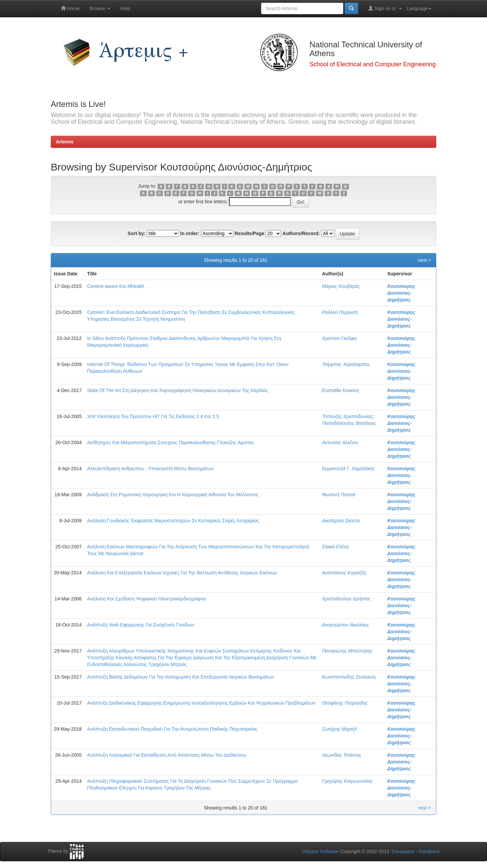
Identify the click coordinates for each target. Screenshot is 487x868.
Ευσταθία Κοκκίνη (341, 390)
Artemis (65, 142)
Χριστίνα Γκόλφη (339, 338)
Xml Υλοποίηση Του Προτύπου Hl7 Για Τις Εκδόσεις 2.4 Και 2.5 (153, 416)
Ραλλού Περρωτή (340, 312)
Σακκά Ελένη (335, 547)
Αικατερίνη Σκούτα (341, 521)
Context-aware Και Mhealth (116, 286)
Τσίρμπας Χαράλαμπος (346, 364)
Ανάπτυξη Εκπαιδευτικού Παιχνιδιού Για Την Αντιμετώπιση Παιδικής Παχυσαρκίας (172, 729)
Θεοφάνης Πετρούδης (345, 703)
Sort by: (136, 233)
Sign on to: (385, 8)
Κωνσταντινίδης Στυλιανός (349, 677)
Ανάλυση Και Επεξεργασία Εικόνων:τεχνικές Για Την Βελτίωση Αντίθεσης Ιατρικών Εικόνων (182, 573)
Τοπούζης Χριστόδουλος (347, 416)
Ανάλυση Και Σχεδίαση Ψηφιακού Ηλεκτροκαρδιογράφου (147, 599)
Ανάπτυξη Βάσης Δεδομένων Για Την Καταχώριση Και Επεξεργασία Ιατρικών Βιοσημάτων (181, 677)
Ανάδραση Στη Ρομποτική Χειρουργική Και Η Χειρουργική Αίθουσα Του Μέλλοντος (173, 495)
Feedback (429, 851)
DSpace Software (320, 851)
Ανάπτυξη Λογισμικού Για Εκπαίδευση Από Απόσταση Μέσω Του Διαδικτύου (167, 755)
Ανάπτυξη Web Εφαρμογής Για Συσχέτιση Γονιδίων (141, 625)
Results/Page (250, 233)
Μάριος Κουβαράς (341, 286)
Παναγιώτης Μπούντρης (347, 651)
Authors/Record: (301, 233)
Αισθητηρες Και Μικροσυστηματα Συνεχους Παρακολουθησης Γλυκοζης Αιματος (171, 442)
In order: (190, 233)
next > (424, 260)
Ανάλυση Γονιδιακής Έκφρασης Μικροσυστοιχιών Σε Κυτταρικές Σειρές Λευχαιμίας (173, 521)
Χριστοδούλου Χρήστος (346, 599)
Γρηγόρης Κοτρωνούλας (347, 781)
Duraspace (403, 851)
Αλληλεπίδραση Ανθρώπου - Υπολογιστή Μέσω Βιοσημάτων (151, 469)
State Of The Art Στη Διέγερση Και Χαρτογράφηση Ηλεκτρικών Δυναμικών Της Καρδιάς (178, 390)
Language (419, 8)
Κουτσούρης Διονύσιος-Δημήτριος (401, 293)
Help (125, 8)
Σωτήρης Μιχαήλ (339, 729)
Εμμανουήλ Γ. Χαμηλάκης (349, 469)
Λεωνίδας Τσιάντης (342, 755)
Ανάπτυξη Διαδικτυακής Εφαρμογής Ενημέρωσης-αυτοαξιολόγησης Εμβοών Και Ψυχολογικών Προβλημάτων (201, 703)
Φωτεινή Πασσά (339, 495)
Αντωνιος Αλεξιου (340, 442)
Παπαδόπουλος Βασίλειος (349, 423)
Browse (100, 8)
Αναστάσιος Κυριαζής (344, 573)
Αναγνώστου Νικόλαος (345, 625)
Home (70, 8)
